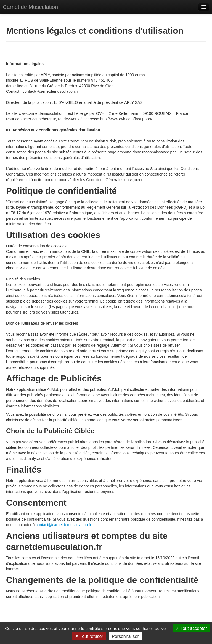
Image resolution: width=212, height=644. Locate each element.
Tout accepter (191, 628)
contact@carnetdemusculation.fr (63, 525)
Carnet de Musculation (30, 7)
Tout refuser (89, 636)
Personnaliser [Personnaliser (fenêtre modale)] (125, 636)
